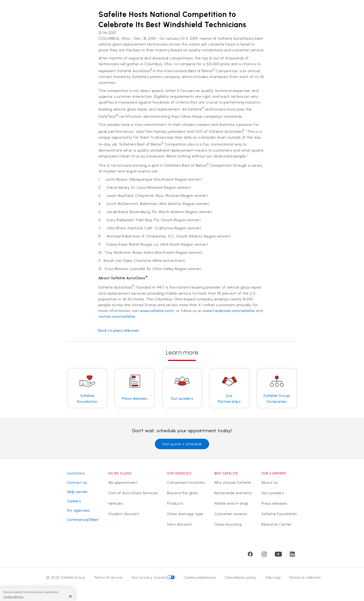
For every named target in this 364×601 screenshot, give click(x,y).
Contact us (77, 482)
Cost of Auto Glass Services (133, 493)
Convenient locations (186, 482)
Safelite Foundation (279, 514)
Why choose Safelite (233, 482)
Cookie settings (13, 597)
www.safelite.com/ (157, 311)
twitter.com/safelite (117, 317)
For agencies (78, 510)
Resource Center (277, 524)
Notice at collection (305, 577)
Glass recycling (228, 524)
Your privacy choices (153, 577)
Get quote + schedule (182, 444)
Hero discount (179, 524)
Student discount (124, 514)
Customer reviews (231, 514)
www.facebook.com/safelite (229, 311)
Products (175, 503)
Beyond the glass (183, 493)
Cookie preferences (200, 577)
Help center (77, 492)
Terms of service (108, 577)
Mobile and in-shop (231, 503)
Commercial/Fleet (83, 520)
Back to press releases (119, 330)
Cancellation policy (241, 577)
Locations (76, 473)
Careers (74, 501)
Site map (273, 577)
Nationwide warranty (233, 493)
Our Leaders (273, 493)
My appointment (123, 482)
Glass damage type (185, 514)
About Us (270, 482)
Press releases (274, 503)
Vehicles (116, 503)
